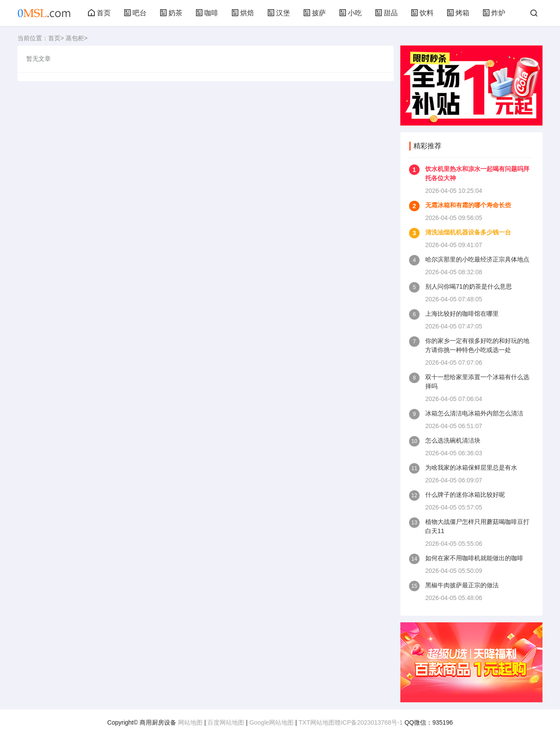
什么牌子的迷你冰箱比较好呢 (465, 495)
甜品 (386, 13)
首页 (99, 13)
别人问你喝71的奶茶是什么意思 (469, 286)
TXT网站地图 (316, 722)
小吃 (350, 13)
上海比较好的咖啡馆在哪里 (462, 314)
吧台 (135, 13)
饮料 (422, 13)
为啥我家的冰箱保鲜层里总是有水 (471, 467)
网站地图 (190, 722)
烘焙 (243, 13)
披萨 (315, 13)
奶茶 (171, 13)
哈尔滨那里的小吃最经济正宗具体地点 (477, 259)
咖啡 (207, 13)
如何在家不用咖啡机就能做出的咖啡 (474, 558)
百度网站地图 (226, 722)
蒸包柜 (75, 38)
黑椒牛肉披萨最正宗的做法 (462, 585)
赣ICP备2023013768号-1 (369, 722)
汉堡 (279, 13)
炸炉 (494, 13)
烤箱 (458, 13)
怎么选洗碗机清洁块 (453, 440)
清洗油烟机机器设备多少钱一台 (468, 232)
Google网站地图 (271, 722)
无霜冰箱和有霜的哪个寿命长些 (468, 205)
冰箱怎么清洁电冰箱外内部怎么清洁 (474, 413)
